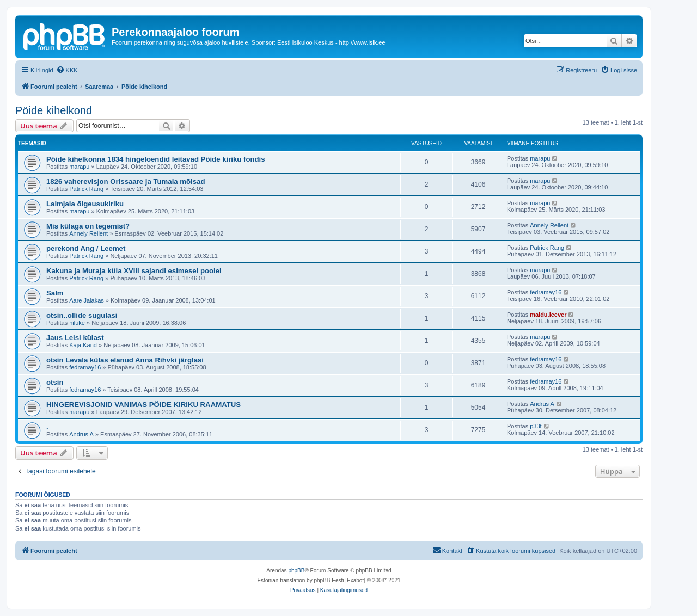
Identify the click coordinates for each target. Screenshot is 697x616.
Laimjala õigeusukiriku (85, 204)
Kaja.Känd (83, 345)
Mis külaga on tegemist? (88, 226)
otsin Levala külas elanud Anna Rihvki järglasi (125, 360)
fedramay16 (546, 292)
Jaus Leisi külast (75, 338)
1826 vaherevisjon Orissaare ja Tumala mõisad (126, 181)
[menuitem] (67, 70)
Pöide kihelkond (54, 110)
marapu (79, 167)
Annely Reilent (88, 233)
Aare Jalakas (87, 300)
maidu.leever (548, 315)
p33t (536, 426)
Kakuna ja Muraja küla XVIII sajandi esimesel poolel (134, 271)
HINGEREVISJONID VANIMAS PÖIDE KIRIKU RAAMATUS (143, 405)
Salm (55, 293)
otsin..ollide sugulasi (82, 315)
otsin (55, 382)
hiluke (77, 323)
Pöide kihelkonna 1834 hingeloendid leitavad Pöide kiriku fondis (156, 159)
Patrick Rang (86, 189)
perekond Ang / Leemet (86, 248)
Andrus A (542, 404)
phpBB (296, 571)
